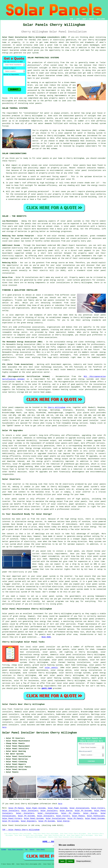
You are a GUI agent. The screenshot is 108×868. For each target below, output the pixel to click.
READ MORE (46, 637)
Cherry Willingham (57, 407)
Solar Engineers (29, 821)
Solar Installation (48, 813)
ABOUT (84, 19)
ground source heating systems (48, 665)
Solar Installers (11, 811)
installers (7, 298)
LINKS (78, 19)
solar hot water (98, 660)
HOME (72, 19)
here (4, 727)
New (26, 850)
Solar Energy (66, 811)
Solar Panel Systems (34, 818)
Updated (32, 850)
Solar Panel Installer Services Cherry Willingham (39, 733)
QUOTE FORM (47, 688)
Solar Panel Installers (16, 850)
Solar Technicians (96, 816)
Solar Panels (78, 816)
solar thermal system (95, 123)
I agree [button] (62, 861)
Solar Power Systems (36, 808)
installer (75, 509)
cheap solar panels (21, 665)
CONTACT (92, 19)
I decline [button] (70, 861)
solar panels (8, 40)
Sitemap (4, 850)
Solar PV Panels (16, 808)
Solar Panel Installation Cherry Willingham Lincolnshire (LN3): (35, 37)
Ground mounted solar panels (87, 627)
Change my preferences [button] (83, 861)
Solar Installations (79, 808)
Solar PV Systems (83, 811)
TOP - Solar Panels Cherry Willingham (21, 830)
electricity (100, 76)
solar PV (63, 65)
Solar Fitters (98, 808)
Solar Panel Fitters (12, 818)
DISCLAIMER (101, 19)
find (10, 709)
